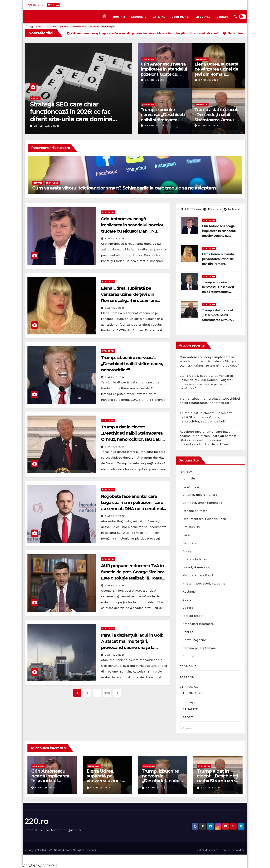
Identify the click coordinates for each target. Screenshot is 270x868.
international (79, 27)
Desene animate (195, 511)
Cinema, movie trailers (200, 495)
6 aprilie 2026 (154, 80)
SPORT (188, 717)
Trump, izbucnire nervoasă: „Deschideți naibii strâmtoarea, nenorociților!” (163, 117)
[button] (235, 17)
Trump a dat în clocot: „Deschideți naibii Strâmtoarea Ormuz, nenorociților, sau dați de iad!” (216, 120)
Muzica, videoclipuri (198, 575)
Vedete (188, 608)
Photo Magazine (195, 640)
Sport (187, 600)
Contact (222, 17)
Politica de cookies (207, 850)
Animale (189, 478)
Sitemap (189, 656)
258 (107, 693)
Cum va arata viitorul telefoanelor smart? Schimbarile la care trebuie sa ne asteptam (124, 188)
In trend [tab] (232, 209)
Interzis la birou (195, 559)
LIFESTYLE (203, 17)
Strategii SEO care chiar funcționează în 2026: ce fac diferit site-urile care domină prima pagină (71, 115)
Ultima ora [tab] (191, 209)
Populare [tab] (212, 209)
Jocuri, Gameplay (196, 567)
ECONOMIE (139, 17)
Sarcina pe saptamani (199, 648)
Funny (187, 551)
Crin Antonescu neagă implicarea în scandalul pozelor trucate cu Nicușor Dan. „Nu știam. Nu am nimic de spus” (165, 74)
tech (54, 27)
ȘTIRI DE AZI (181, 17)
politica (64, 27)
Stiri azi (188, 632)
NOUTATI (119, 17)
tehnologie (108, 27)
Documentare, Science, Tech (204, 519)
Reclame (189, 592)
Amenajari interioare (198, 624)
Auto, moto (191, 487)
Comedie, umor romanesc (202, 503)
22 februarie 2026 (47, 126)
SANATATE (190, 709)
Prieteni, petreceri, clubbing (204, 583)
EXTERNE (159, 17)
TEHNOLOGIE (52, 183)
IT (47, 27)
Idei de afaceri (194, 616)
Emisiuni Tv (191, 527)
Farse (187, 535)
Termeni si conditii (233, 850)
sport (39, 27)
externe (94, 27)
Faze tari (189, 543)
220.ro (37, 821)
